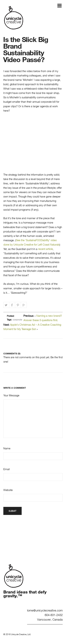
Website (8, 490)
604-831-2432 (54, 615)
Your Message (11, 395)
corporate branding (15, 321)
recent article (45, 249)
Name (7, 448)
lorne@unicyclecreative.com (45, 610)
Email (7, 469)
